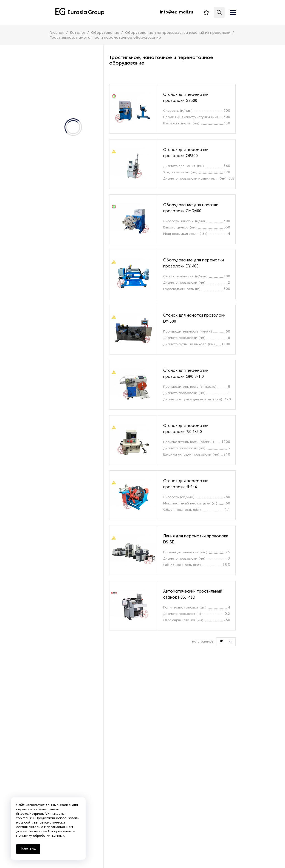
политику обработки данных (40, 836)
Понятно (28, 849)
